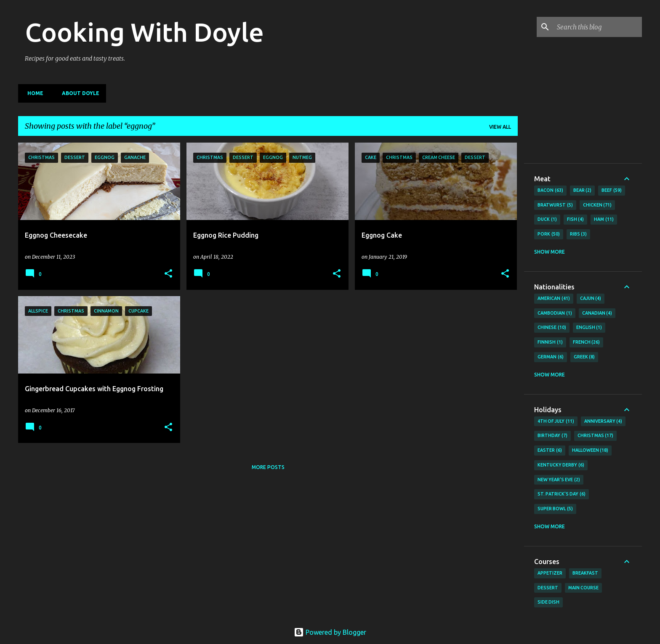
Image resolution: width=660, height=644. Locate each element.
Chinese (552, 328)
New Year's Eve (559, 480)
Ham (604, 220)
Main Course (583, 588)
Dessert (548, 588)
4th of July (556, 421)
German (551, 357)
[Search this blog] (598, 27)
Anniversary (603, 421)
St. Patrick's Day (562, 494)
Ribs (579, 234)
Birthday (552, 436)
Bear (583, 191)
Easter (550, 451)
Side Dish (548, 602)
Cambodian (555, 313)
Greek (584, 357)
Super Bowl (555, 509)
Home (33, 93)
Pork (549, 234)
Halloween (590, 451)
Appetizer (550, 573)
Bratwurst (555, 205)
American (554, 299)
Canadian (597, 313)
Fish (576, 220)
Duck (547, 220)
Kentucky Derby (561, 465)
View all (500, 127)
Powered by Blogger (330, 632)
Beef (612, 191)
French (587, 342)
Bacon (550, 191)
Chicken (597, 205)
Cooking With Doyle (144, 32)
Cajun (591, 299)
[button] (168, 274)
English (589, 328)
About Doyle (78, 93)
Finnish (550, 342)
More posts (268, 467)
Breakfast (585, 573)
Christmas (596, 436)
